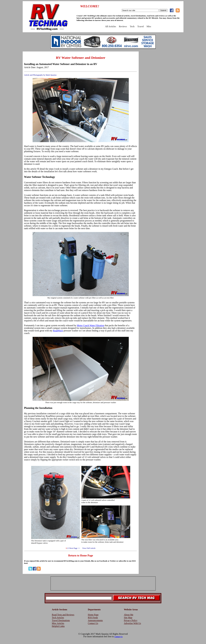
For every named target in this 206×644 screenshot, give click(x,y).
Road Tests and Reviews (63, 615)
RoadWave (58, 331)
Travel (141, 26)
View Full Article (88, 548)
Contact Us (93, 623)
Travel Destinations (61, 620)
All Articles (110, 26)
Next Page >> (75, 548)
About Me (129, 615)
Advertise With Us (132, 623)
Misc (149, 26)
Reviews (123, 26)
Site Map (128, 618)
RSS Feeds (93, 618)
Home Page (93, 615)
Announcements (95, 620)
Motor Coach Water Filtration (90, 325)
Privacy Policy (131, 620)
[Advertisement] (162, 72)
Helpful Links (58, 626)
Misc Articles (58, 623)
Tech (132, 26)
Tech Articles (58, 618)
